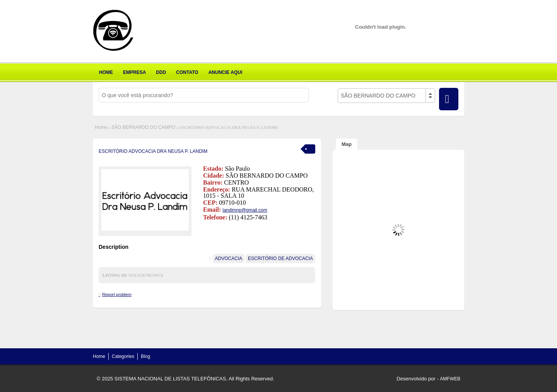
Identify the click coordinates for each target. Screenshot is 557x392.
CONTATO (187, 72)
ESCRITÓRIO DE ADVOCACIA (280, 258)
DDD (161, 72)
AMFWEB (450, 379)
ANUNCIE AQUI (226, 72)
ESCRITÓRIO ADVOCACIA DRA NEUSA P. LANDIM (153, 151)
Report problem (117, 294)
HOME (106, 72)
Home (101, 127)
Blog (145, 356)
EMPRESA (134, 72)
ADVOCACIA (229, 258)
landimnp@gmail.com (245, 210)
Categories (123, 356)
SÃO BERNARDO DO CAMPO (143, 127)
